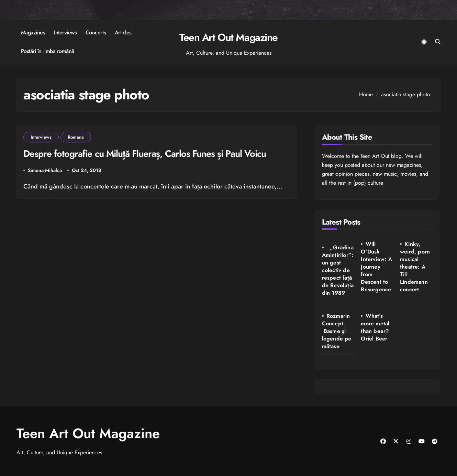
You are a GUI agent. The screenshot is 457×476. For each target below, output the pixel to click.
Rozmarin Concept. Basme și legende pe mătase (337, 331)
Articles (123, 33)
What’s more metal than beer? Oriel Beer (375, 327)
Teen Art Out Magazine (228, 37)
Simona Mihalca (45, 171)
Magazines (33, 33)
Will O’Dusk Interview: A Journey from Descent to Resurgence (376, 267)
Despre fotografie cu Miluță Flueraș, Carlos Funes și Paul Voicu (145, 154)
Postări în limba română (48, 51)
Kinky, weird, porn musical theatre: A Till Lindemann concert (415, 267)
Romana (76, 137)
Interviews (65, 33)
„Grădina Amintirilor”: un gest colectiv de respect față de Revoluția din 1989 (338, 270)
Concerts (96, 33)
